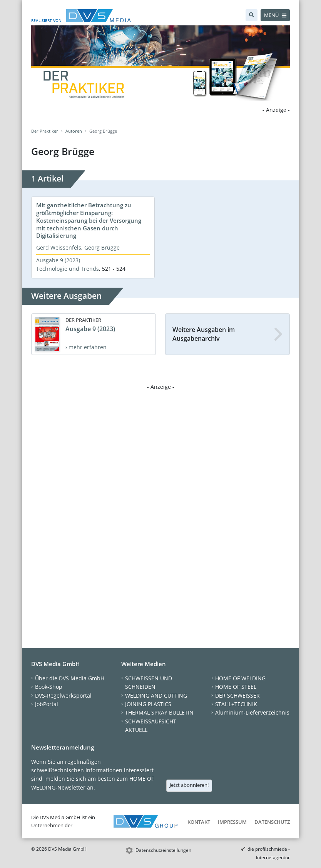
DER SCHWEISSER (237, 696)
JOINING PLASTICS (148, 704)
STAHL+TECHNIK (236, 704)
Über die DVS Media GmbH (70, 678)
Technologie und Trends (68, 269)
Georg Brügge (102, 247)
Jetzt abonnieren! (189, 785)
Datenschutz (272, 822)
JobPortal (47, 704)
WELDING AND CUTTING (156, 696)
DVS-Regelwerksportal (63, 696)
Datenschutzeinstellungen (163, 850)
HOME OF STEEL (236, 687)
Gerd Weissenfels (59, 247)
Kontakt (199, 822)
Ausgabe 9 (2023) (58, 260)
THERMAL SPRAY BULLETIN (159, 712)
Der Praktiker (45, 131)
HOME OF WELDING (240, 678)
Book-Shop (49, 687)
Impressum (232, 822)
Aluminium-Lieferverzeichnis (252, 712)
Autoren (74, 131)
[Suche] (252, 15)
